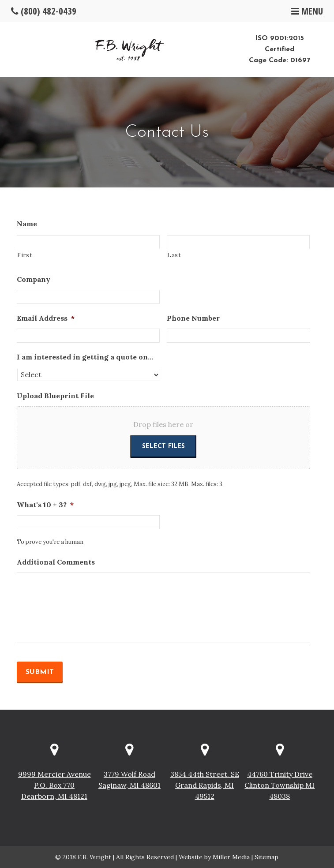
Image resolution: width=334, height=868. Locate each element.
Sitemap (266, 857)
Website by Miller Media (214, 857)
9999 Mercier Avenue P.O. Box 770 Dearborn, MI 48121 (54, 785)
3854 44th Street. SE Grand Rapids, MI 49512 (205, 785)
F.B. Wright (94, 857)
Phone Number (193, 318)
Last (174, 255)
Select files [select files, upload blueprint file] (163, 447)
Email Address (46, 318)
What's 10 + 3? (45, 505)
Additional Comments (56, 562)
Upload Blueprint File (55, 396)
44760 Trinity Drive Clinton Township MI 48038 (280, 785)
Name (27, 224)
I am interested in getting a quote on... (85, 357)
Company (34, 279)
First (25, 255)
